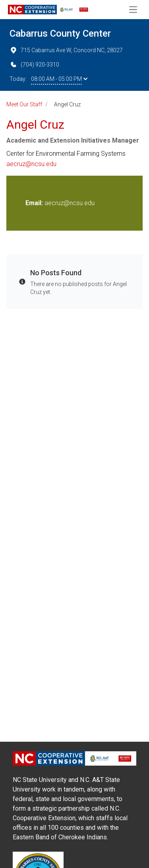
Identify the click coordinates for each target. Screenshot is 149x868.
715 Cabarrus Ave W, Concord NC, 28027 (66, 50)
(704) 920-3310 (34, 65)
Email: (35, 203)
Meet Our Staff (24, 104)
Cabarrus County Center (60, 33)
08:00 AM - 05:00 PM (59, 79)
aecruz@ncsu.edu (31, 164)
